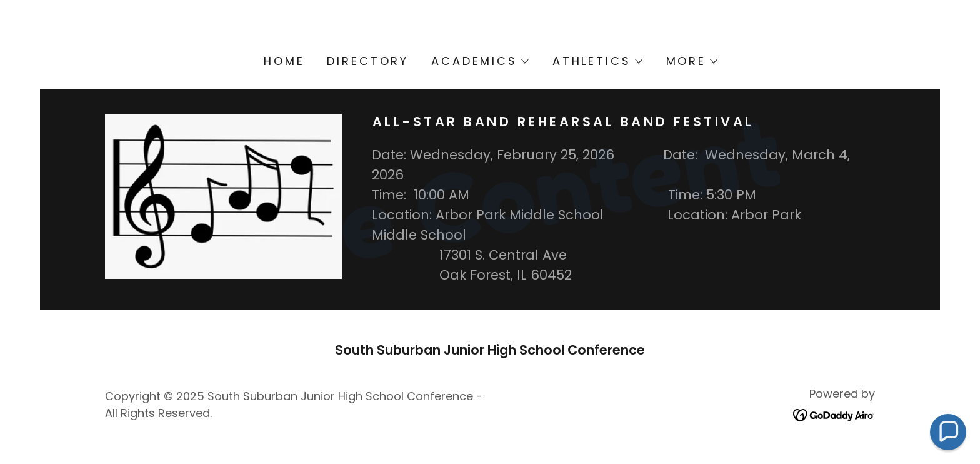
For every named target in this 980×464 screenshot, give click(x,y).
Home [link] (284, 61)
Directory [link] (368, 61)
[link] (834, 414)
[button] (479, 61)
